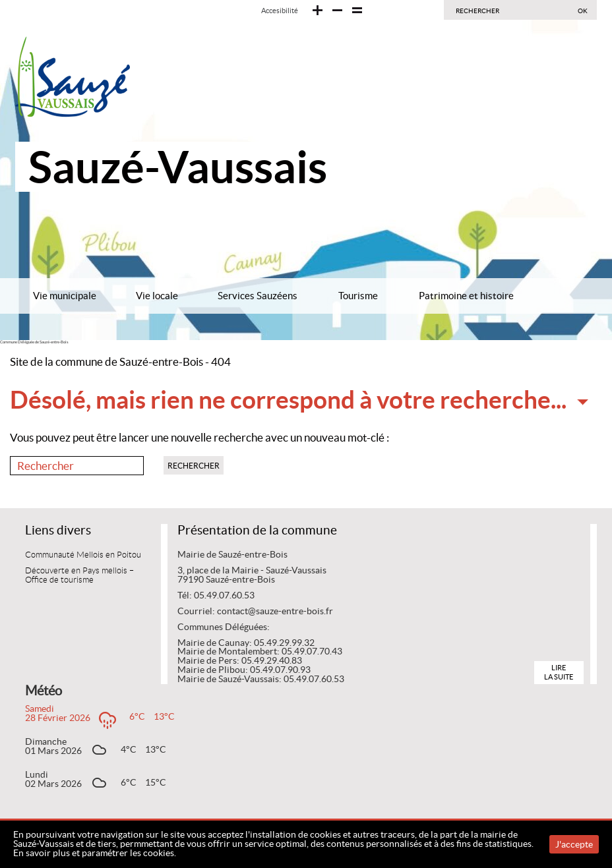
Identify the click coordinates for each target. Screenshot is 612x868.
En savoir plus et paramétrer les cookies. (95, 853)
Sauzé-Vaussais (178, 167)
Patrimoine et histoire (466, 296)
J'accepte (574, 844)
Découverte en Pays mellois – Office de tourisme (79, 575)
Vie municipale (65, 296)
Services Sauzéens (258, 296)
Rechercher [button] (194, 466)
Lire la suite (559, 672)
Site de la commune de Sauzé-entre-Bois (107, 362)
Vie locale (157, 296)
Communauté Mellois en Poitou (83, 555)
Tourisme (358, 296)
